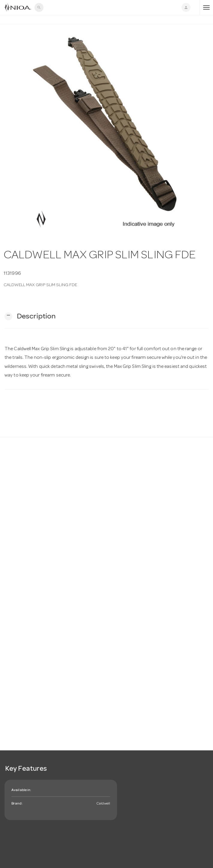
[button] (30, 317)
